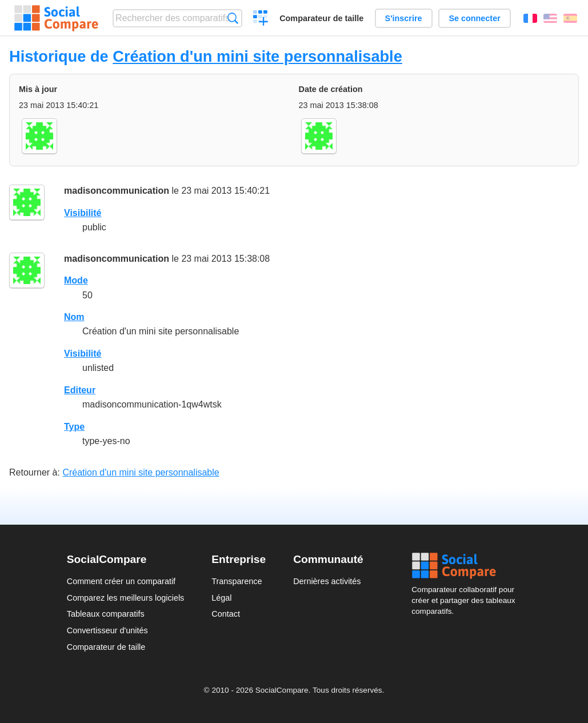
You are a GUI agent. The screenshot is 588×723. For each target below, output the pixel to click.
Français (530, 18)
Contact (226, 614)
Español (570, 18)
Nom (74, 317)
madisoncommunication (117, 191)
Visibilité (83, 213)
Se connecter (474, 18)
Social (466, 566)
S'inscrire (404, 18)
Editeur (80, 390)
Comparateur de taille (321, 18)
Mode (76, 280)
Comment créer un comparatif (121, 581)
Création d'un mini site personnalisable (257, 56)
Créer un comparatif (261, 19)
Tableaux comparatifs (106, 614)
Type (74, 427)
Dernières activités (327, 581)
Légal (221, 598)
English (550, 18)
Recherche (233, 18)
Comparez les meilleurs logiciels (126, 598)
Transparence (237, 581)
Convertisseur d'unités (107, 630)
